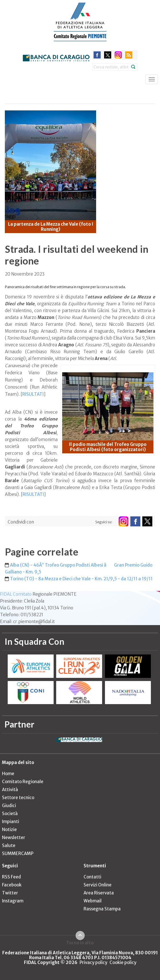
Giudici (9, 806)
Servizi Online (98, 885)
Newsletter (14, 837)
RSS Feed (11, 877)
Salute (9, 845)
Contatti (92, 877)
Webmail (93, 901)
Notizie (9, 830)
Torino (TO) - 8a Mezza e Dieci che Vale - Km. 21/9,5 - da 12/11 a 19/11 (81, 579)
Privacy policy (93, 962)
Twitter (10, 893)
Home (8, 774)
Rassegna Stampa (102, 909)
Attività (10, 790)
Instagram (13, 901)
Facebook (12, 885)
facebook (97, 55)
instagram (118, 55)
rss (129, 55)
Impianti (11, 822)
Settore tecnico (18, 798)
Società (10, 814)
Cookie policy (123, 962)
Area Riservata (99, 893)
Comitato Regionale (23, 782)
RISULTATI (33, 394)
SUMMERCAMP (18, 853)
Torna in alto (80, 943)
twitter (108, 55)
